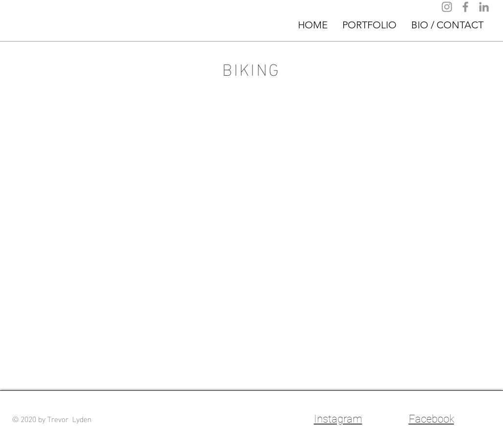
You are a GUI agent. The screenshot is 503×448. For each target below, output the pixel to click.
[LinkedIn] (484, 7)
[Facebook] (465, 7)
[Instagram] (447, 7)
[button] (369, 25)
